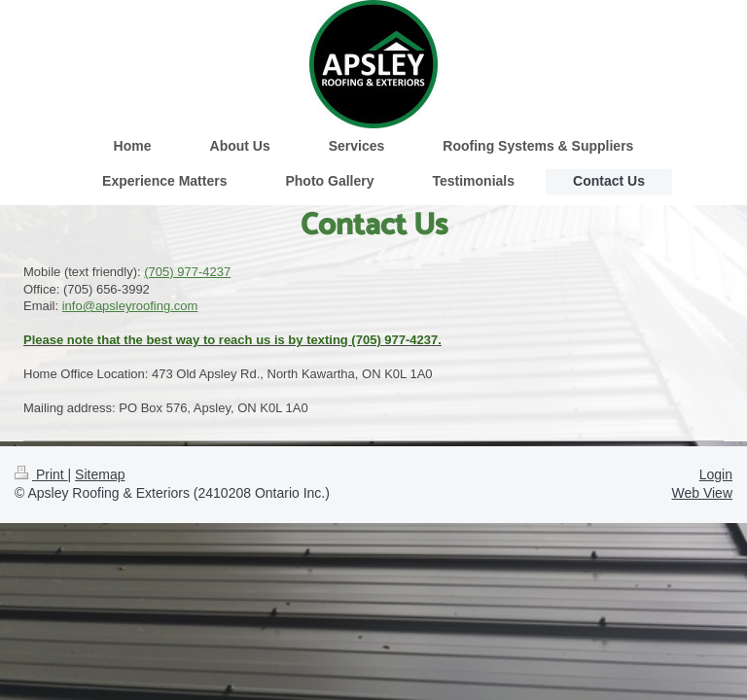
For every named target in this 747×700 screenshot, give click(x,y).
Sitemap (100, 474)
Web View (702, 493)
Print (41, 474)
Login (716, 474)
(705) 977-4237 (187, 272)
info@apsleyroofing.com (130, 306)
